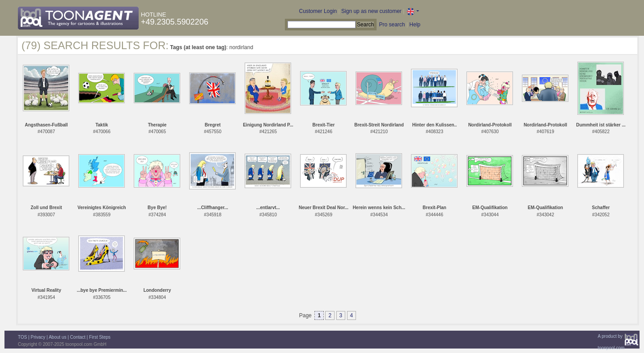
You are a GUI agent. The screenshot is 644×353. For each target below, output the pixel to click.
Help (415, 25)
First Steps (100, 337)
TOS (22, 337)
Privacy (38, 337)
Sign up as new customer (371, 11)
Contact (78, 337)
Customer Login (318, 11)
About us (57, 337)
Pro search (392, 25)
